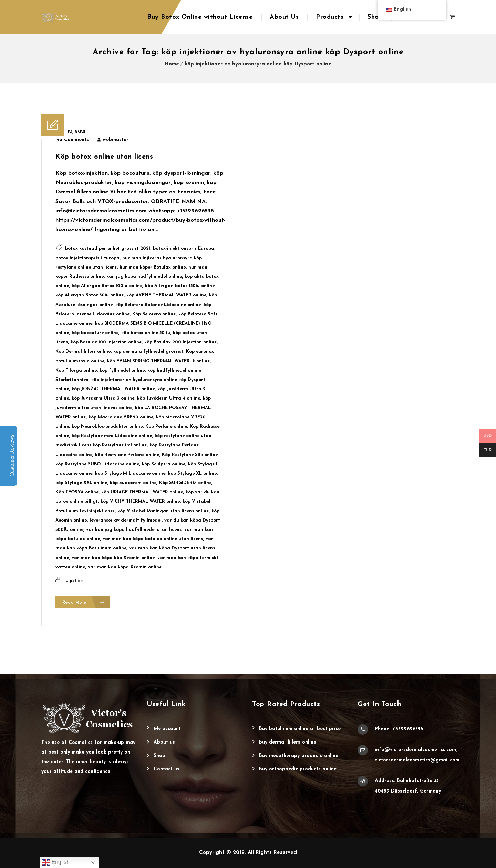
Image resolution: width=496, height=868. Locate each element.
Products (330, 17)
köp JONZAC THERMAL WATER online (113, 389)
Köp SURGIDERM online (185, 483)
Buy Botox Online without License (200, 17)
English (56, 862)
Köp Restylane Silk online (190, 455)
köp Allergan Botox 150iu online (180, 286)
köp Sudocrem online (133, 483)
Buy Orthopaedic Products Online (298, 770)
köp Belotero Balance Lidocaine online (158, 305)
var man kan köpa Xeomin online (125, 567)
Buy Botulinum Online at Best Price (300, 729)
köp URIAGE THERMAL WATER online (142, 492)
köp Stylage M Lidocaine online (130, 473)
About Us (284, 17)
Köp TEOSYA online (77, 492)
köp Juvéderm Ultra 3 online (103, 398)
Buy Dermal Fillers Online (288, 743)
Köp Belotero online (154, 314)
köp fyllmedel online (122, 370)
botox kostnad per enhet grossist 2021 (108, 248)
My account (167, 729)
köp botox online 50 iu (146, 333)
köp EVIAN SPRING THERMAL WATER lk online (158, 361)
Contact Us (167, 770)
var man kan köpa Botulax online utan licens (153, 539)
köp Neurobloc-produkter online (107, 427)
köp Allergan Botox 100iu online (107, 286)
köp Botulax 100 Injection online (106, 342)
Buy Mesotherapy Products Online (299, 756)
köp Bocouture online (95, 333)
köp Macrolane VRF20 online (121, 417)
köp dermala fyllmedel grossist (148, 351)
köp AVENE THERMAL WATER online (166, 295)
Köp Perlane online (166, 427)
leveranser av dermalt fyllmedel (126, 520)
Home (172, 64)
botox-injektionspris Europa (184, 248)
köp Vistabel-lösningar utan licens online (163, 511)
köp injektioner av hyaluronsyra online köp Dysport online (258, 64)
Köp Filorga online (76, 370)
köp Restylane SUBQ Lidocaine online (97, 464)
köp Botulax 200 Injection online (180, 342)
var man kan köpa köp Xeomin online (113, 558)
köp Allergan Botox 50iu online (90, 295)
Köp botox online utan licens (104, 157)
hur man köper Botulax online (153, 267)
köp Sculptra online (164, 464)
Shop (375, 17)
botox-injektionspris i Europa (87, 258)
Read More (84, 602)
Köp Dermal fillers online (83, 351)
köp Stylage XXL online (81, 483)
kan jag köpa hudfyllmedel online (144, 277)
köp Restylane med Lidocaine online (112, 436)
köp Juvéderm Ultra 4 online (169, 398)
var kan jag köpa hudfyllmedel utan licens (134, 530)
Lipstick (74, 581)
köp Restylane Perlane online (127, 455)
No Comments (72, 140)
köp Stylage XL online (192, 473)
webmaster (116, 140)
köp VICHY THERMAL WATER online (140, 501)
